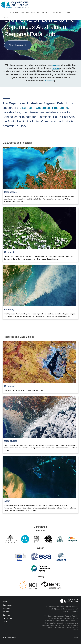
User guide (25, 12)
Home (5, 602)
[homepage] (5, 12)
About (6, 17)
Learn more (50, 81)
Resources (35, 12)
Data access (13, 12)
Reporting (45, 12)
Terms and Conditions (9, 638)
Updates (67, 12)
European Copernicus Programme (45, 108)
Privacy (76, 638)
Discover (55, 68)
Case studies (56, 12)
